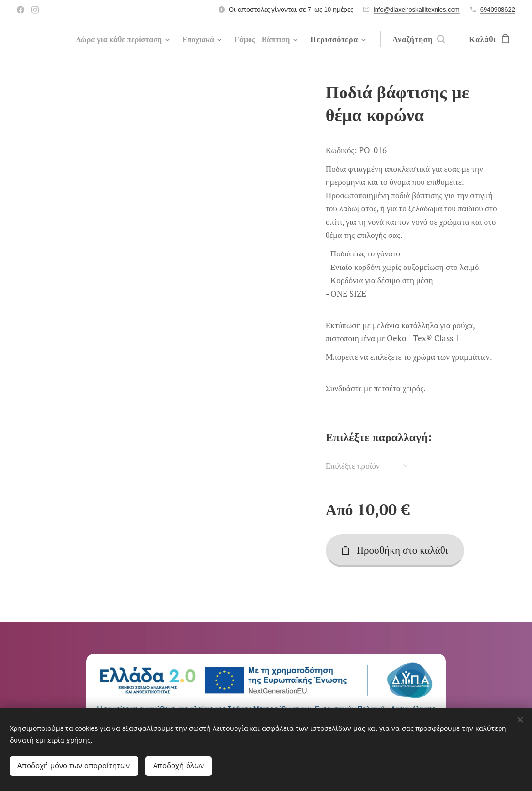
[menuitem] (110, 39)
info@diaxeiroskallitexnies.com (417, 9)
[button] (419, 39)
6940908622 (498, 9)
